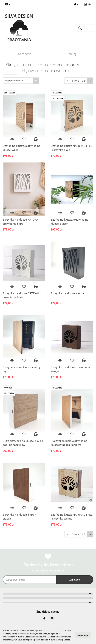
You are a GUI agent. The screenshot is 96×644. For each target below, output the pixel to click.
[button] (87, 4)
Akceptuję (83, 635)
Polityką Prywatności (54, 631)
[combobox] (21, 81)
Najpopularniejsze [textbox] (14, 81)
